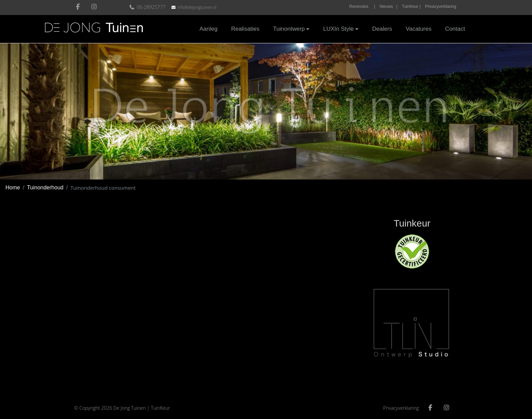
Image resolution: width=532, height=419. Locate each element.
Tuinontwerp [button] (289, 29)
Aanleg (208, 29)
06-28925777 (148, 7)
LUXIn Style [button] (338, 29)
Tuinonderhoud (45, 187)
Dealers (382, 29)
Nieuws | (389, 6)
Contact (455, 29)
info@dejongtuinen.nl (197, 7)
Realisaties (245, 29)
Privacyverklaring (440, 6)
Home (13, 187)
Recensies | (362, 6)
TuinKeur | (411, 6)
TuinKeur (160, 408)
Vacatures (419, 29)
